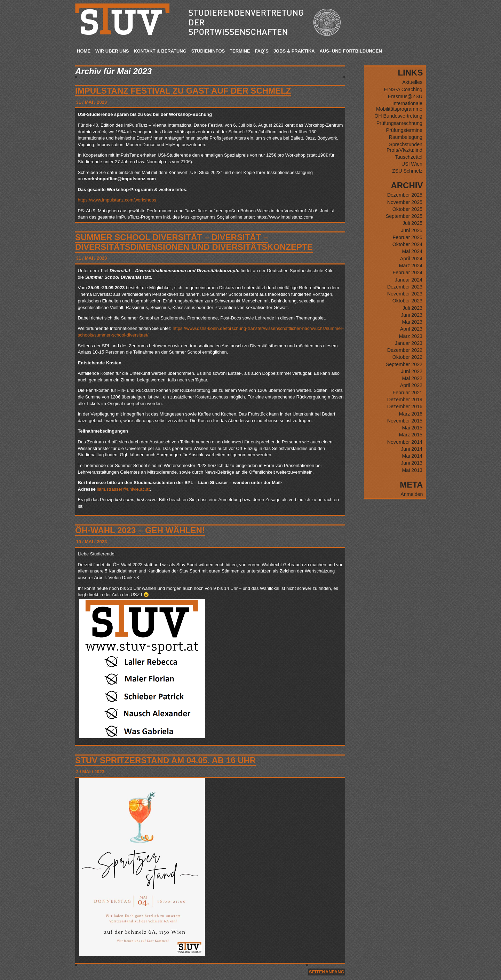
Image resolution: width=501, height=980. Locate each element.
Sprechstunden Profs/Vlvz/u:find (404, 147)
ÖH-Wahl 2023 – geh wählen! (140, 530)
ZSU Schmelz (407, 171)
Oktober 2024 (407, 244)
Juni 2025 (412, 230)
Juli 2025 (412, 223)
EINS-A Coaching (403, 89)
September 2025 (404, 216)
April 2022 (411, 385)
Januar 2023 (409, 343)
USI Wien (412, 164)
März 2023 (411, 336)
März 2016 (411, 414)
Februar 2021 (407, 393)
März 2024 (411, 266)
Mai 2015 (412, 428)
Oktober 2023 (407, 301)
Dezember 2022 (405, 350)
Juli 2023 (412, 308)
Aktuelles (412, 82)
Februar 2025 (407, 237)
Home (84, 51)
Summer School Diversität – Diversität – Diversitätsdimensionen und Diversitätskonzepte (194, 242)
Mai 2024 (412, 251)
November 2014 (405, 442)
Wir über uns (112, 51)
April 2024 (411, 259)
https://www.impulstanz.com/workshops (117, 200)
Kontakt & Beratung (160, 51)
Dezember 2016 (405, 406)
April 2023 (411, 329)
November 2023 (405, 294)
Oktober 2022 (407, 357)
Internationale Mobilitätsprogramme (399, 106)
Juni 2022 (412, 371)
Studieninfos (208, 51)
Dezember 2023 (405, 287)
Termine (240, 51)
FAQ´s (262, 51)
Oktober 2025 (407, 209)
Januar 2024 (409, 280)
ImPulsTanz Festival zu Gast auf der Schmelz (183, 91)
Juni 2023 (412, 315)
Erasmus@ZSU (405, 96)
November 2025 (405, 202)
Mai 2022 (412, 378)
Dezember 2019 (405, 400)
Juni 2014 (412, 449)
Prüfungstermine (404, 130)
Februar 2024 (407, 272)
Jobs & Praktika (294, 51)
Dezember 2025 (405, 195)
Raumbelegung (405, 137)
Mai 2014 (412, 456)
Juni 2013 (412, 463)
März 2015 (411, 435)
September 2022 (404, 364)
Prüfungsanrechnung (399, 123)
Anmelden (412, 494)
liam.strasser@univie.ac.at (123, 489)
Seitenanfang (327, 972)
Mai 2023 (412, 322)
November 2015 (405, 421)
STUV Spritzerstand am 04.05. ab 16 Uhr (165, 760)
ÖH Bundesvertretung (398, 116)
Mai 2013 (412, 470)
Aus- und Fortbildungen (351, 51)
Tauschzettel (409, 157)
